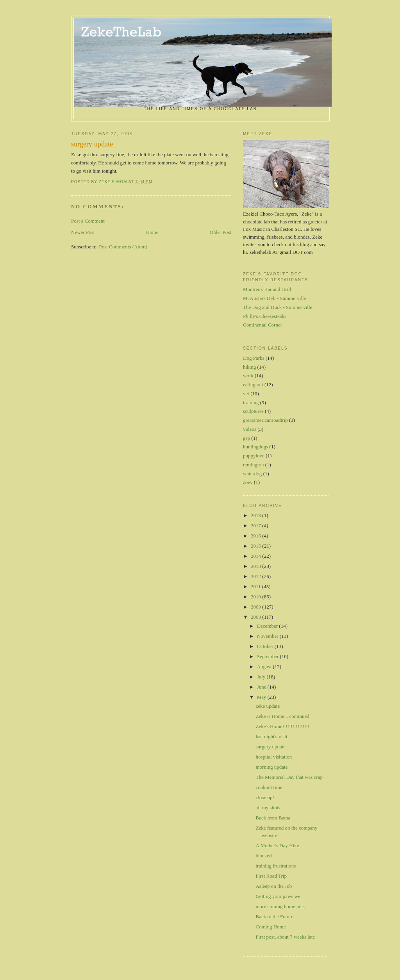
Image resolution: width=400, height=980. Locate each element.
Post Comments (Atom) (123, 247)
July (262, 677)
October (266, 646)
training (251, 403)
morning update (271, 767)
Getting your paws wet (279, 896)
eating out (253, 385)
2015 (256, 546)
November (268, 636)
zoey (248, 482)
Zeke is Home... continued (282, 716)
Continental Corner (262, 325)
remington (253, 465)
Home (152, 232)
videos (250, 429)
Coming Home (271, 927)
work (248, 376)
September (269, 656)
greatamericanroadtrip (265, 420)
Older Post (221, 232)
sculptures (253, 411)
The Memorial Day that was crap (289, 777)
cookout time (269, 787)
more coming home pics (280, 906)
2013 (256, 566)
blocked (263, 856)
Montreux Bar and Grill (267, 289)
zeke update (268, 706)
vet (246, 394)
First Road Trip (271, 876)
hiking (249, 367)
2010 (256, 597)
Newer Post (83, 232)
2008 (256, 617)
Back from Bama (273, 818)
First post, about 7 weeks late (285, 937)
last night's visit (271, 736)
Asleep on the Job (274, 886)
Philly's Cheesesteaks (265, 316)
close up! (265, 797)
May (262, 697)
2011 (256, 586)
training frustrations (276, 866)
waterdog (252, 474)
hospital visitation (274, 757)
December (268, 626)
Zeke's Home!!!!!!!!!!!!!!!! (282, 726)
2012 (256, 576)
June (262, 687)
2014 (256, 556)
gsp (246, 438)
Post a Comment (88, 221)
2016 (256, 536)
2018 (256, 515)
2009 (256, 607)
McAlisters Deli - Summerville (274, 298)
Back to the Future (274, 917)
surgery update (271, 747)
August (265, 667)
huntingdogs (255, 447)
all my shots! (269, 808)
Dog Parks (254, 358)
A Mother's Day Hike (277, 845)
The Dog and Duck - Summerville (278, 307)
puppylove (254, 456)
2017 (256, 526)
